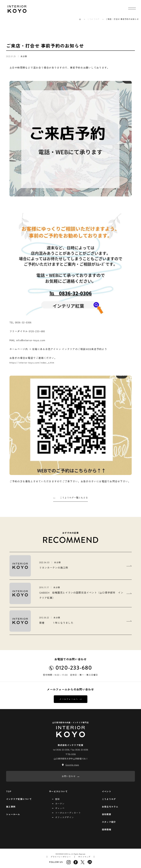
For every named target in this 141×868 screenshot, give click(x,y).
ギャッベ (60, 808)
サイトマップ (84, 857)
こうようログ (93, 19)
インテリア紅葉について (19, 799)
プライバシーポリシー (61, 857)
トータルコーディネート (68, 813)
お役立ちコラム (110, 807)
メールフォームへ (70, 699)
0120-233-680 (70, 668)
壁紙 (58, 799)
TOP (9, 791)
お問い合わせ (71, 776)
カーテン (60, 804)
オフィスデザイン (64, 817)
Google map (72, 765)
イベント (107, 791)
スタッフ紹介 (109, 822)
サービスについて (58, 791)
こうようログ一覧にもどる (70, 498)
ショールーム (13, 814)
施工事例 (11, 807)
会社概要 (107, 814)
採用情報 (107, 829)
